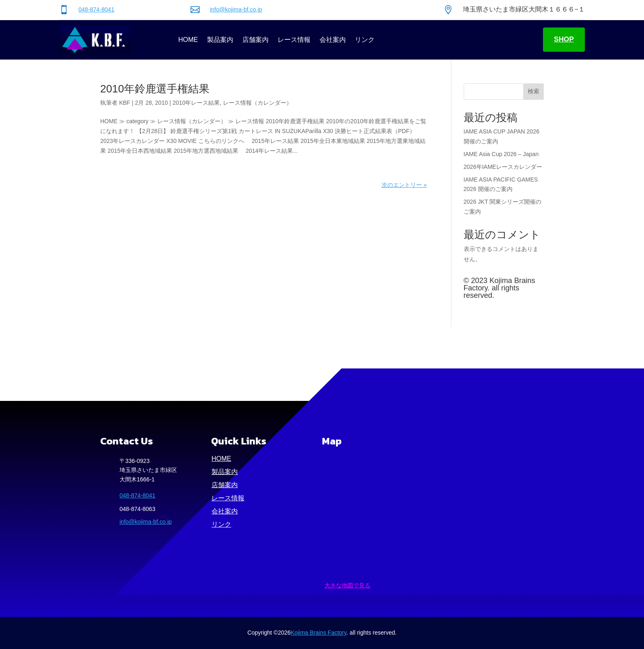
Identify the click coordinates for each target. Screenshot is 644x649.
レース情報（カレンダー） (258, 103)
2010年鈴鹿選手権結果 (155, 89)
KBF (125, 103)
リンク (365, 40)
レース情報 (294, 40)
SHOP (564, 39)
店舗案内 (255, 40)
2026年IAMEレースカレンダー (503, 167)
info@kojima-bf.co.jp (236, 9)
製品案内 (220, 40)
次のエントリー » (404, 185)
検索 (534, 91)
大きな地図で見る (347, 585)
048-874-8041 (96, 9)
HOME (188, 40)
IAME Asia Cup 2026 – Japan (501, 154)
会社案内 (333, 40)
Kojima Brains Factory (319, 633)
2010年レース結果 (196, 103)
